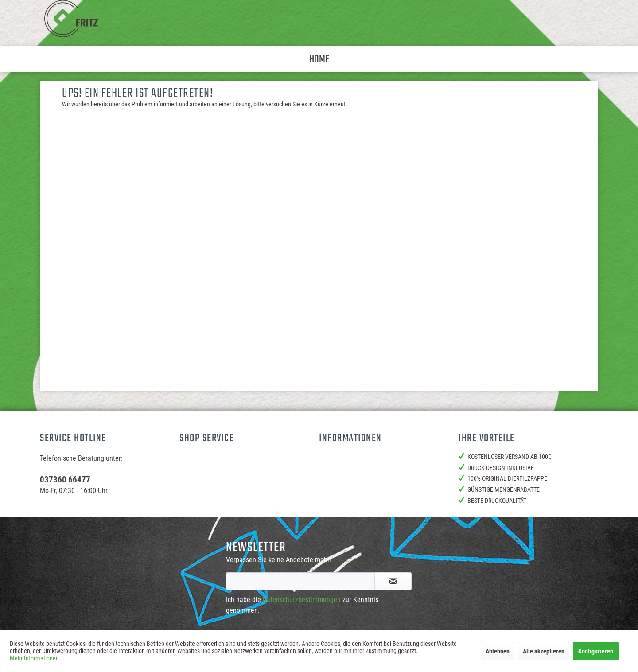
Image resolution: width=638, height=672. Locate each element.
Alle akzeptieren (544, 651)
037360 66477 (65, 480)
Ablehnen (498, 651)
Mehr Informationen (34, 658)
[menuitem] (319, 59)
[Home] (319, 59)
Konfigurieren (596, 651)
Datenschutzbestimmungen (302, 600)
